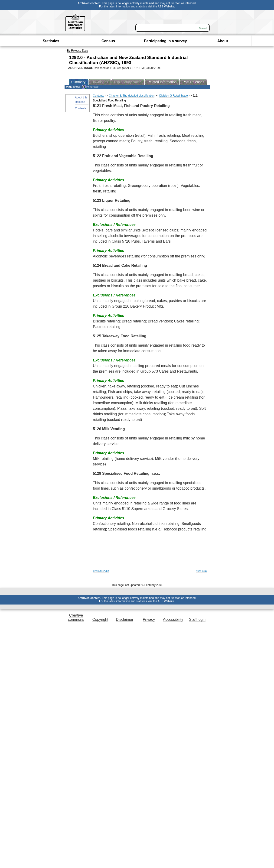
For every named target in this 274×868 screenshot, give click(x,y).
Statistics (51, 41)
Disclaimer (125, 619)
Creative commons (76, 617)
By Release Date (78, 51)
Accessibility (173, 619)
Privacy (149, 619)
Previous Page (101, 571)
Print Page (90, 87)
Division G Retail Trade (174, 96)
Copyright (100, 619)
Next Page (202, 571)
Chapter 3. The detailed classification (132, 96)
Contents (81, 108)
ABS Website (166, 7)
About (223, 41)
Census (108, 41)
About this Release (81, 100)
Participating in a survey (165, 41)
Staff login (197, 619)
